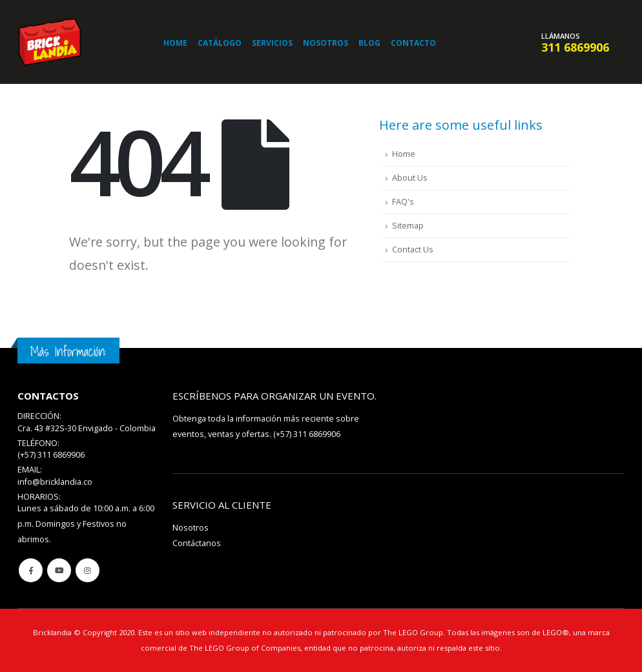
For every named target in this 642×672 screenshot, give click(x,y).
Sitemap (408, 226)
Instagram (88, 570)
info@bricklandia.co (55, 482)
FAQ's (403, 202)
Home (175, 43)
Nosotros (326, 43)
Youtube (59, 570)
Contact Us (413, 249)
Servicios (272, 43)
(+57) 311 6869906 (307, 434)
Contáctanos (197, 543)
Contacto (413, 43)
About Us (410, 178)
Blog (369, 43)
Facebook (31, 570)
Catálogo (220, 43)
